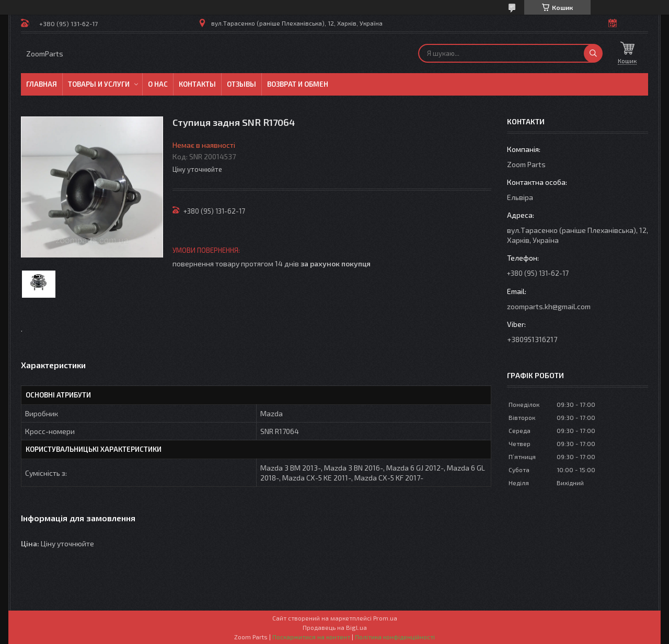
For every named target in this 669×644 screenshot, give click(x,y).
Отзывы (241, 84)
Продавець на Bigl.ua (335, 627)
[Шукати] (593, 53)
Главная (42, 84)
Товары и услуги (99, 84)
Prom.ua (385, 618)
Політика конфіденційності (395, 637)
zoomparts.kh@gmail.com (549, 306)
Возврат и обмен (298, 84)
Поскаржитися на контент (311, 637)
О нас (158, 84)
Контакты (197, 84)
